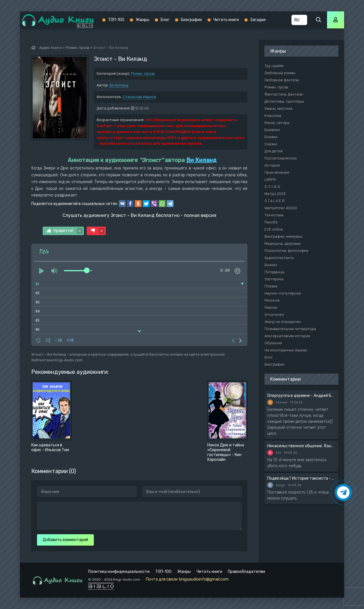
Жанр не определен (283, 322)
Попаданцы (275, 272)
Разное (271, 307)
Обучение (273, 343)
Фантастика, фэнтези (284, 94)
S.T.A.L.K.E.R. (275, 201)
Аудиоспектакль (279, 258)
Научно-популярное (283, 293)
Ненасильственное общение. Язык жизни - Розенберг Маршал (301, 446)
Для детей (274, 151)
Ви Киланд (119, 85)
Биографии (191, 20)
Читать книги (226, 20)
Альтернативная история (287, 336)
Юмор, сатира (277, 123)
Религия (272, 300)
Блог (165, 20)
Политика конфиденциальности (119, 572)
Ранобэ (271, 222)
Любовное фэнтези (282, 80)
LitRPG (270, 180)
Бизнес (271, 265)
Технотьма (274, 215)
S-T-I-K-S (272, 187)
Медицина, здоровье (283, 244)
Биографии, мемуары (283, 236)
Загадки (258, 20)
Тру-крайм (274, 66)
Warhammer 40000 (281, 208)
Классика (273, 116)
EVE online (274, 229)
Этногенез (274, 315)
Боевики (272, 130)
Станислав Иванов (139, 97)
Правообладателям (246, 572)
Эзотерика (274, 279)
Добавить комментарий (65, 540)
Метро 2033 (275, 194)
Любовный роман (280, 73)
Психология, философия (286, 251)
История (272, 165)
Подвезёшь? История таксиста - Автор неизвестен (301, 478)
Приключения (277, 172)
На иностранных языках (286, 350)
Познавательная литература (290, 329)
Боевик (271, 137)
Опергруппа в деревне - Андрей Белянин (301, 396)
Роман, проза (143, 73)
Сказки (271, 144)
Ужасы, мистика (278, 108)
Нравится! (65, 231)
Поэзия (271, 286)
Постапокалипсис (281, 158)
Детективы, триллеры (284, 101)
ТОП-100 (116, 20)
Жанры (142, 20)
